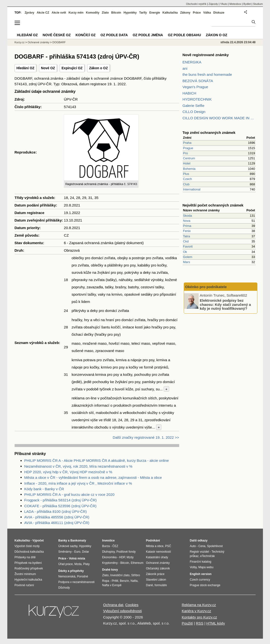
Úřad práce (66, 564)
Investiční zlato (120, 575)
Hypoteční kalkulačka (28, 580)
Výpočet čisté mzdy (27, 546)
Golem (188, 257)
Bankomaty (78, 541)
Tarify (143, 13)
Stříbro (136, 575)
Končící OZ (85, 35)
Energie (155, 13)
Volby (193, 567)
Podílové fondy (126, 552)
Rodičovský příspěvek (29, 568)
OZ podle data (114, 35)
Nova (187, 221)
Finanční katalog (201, 562)
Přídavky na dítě (25, 557)
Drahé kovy (110, 570)
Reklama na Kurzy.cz (199, 605)
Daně (150, 585)
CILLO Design (194, 112)
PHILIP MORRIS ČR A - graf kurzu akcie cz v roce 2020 (70, 494)
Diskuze (219, 13)
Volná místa (77, 558)
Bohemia (189, 169)
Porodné (82, 576)
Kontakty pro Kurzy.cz (199, 617)
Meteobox (235, 4)
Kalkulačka (170, 13)
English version (201, 574)
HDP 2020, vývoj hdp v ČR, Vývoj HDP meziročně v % (68, 472)
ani (185, 68)
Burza (106, 546)
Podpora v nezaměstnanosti (77, 582)
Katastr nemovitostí (159, 552)
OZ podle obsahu (184, 35)
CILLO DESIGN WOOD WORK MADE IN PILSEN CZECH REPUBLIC (219, 118)
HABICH (190, 93)
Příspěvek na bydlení (28, 563)
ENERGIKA (192, 62)
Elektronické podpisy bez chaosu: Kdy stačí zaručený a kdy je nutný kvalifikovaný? (225, 304)
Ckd (186, 241)
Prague (188, 148)
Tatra (187, 236)
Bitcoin (116, 13)
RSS (200, 623)
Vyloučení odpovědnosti (123, 611)
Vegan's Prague (195, 87)
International (192, 189)
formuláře (161, 585)
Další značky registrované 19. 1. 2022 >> (146, 437)
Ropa (106, 581)
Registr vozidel (200, 552)
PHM (115, 581)
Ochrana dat (113, 605)
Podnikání (153, 541)
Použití (187, 623)
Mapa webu (206, 567)
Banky (63, 541)
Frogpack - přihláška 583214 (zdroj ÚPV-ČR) (61, 500)
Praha (187, 143)
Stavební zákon (156, 580)
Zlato (105, 13)
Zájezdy (213, 4)
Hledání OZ (26, 68)
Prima (187, 226)
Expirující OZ (72, 68)
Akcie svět (59, 13)
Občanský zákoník (158, 568)
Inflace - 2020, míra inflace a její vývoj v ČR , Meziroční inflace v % (78, 483)
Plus (186, 174)
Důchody (64, 588)
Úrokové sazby (68, 546)
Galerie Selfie (194, 106)
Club (186, 184)
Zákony (185, 13)
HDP (122, 557)
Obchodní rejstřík (196, 4)
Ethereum (137, 563)
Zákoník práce (155, 574)
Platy (87, 564)
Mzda (78, 564)
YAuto (224, 4)
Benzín (124, 581)
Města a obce (155, 546)
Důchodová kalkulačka (29, 552)
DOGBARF (59, 42)
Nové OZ (48, 68)
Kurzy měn (76, 13)
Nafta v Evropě (112, 585)
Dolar (86, 552)
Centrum (189, 158)
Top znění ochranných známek (209, 133)
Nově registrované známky (206, 55)
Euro (77, 552)
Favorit (188, 246)
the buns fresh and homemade (207, 74)
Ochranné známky (38, 42)
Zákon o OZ (98, 68)
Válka (207, 13)
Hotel (187, 163)
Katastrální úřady (157, 557)
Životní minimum (25, 574)
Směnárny (65, 552)
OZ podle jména (148, 35)
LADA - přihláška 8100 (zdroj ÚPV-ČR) (56, 511)
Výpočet (38, 541)
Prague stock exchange (205, 585)
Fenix (187, 231)
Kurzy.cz (20, 42)
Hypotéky (130, 13)
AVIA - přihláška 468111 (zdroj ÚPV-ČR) (57, 523)
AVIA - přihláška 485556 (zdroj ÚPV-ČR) (57, 517)
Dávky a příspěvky (71, 571)
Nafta (134, 581)
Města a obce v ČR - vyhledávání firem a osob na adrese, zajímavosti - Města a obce (93, 477)
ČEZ (115, 546)
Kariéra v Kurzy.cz (196, 611)
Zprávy (29, 13)
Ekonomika (109, 557)
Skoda (188, 216)
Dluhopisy (109, 552)
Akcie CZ (43, 13)
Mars (187, 262)
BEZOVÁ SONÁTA (198, 81)
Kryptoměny (110, 563)
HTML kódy (216, 623)
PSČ (168, 546)
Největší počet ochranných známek (213, 205)
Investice (108, 541)
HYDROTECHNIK (197, 99)
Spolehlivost (215, 546)
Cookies (132, 605)
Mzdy (130, 557)
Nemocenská (67, 576)
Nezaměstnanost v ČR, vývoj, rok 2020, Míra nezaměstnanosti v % (78, 466)
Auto (193, 546)
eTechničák (207, 556)
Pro (186, 153)
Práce (197, 13)
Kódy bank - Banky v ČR (44, 489)
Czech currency (200, 580)
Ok (185, 252)
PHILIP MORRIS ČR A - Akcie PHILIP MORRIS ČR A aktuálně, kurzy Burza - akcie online (97, 460)
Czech (188, 179)
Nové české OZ (57, 35)
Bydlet (247, 4)
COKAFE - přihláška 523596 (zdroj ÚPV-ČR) (61, 506)
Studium (258, 4)
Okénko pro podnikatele (206, 287)
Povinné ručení (24, 585)
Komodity (93, 13)
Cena (202, 546)
